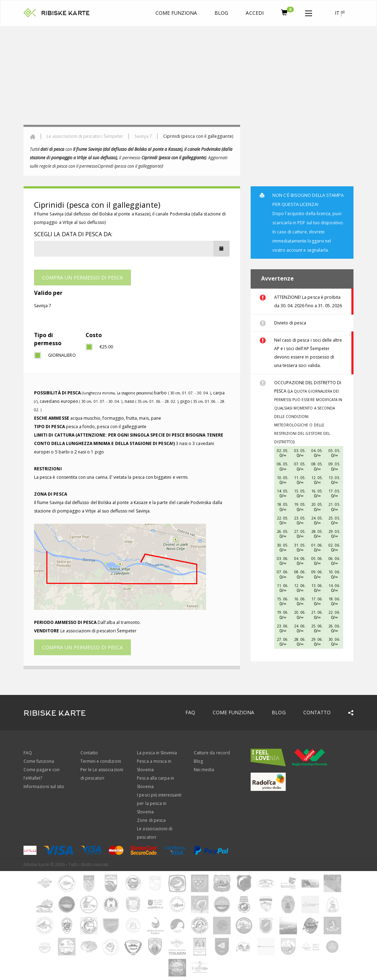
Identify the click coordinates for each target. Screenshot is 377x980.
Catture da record (212, 753)
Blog (221, 13)
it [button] (340, 13)
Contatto (317, 712)
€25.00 (106, 347)
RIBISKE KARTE (65, 13)
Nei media (204, 770)
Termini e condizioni (101, 761)
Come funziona (176, 13)
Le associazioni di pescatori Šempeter (85, 136)
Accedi (254, 13)
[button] (309, 12)
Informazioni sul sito (44, 786)
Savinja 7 (143, 136)
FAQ (190, 712)
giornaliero (62, 355)
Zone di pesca (151, 820)
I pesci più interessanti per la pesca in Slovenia (159, 803)
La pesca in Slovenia (157, 753)
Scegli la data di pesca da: (73, 234)
